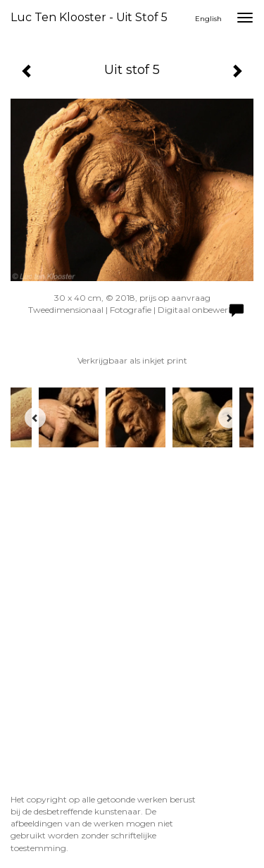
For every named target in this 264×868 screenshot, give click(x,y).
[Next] (229, 418)
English (208, 19)
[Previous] (35, 418)
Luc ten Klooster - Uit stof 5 (89, 17)
